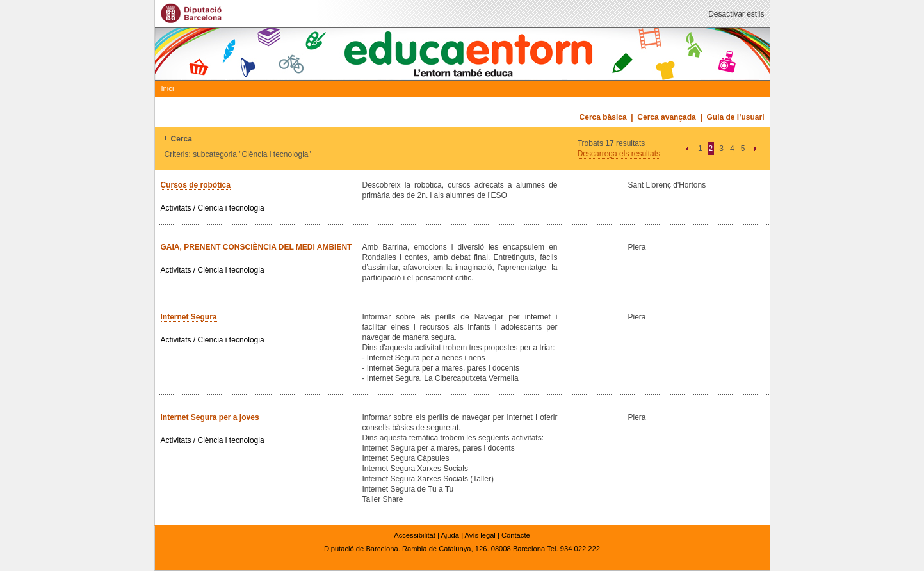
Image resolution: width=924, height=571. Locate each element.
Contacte (516, 535)
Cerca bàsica (603, 117)
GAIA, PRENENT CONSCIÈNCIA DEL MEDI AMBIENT (256, 247)
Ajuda (450, 535)
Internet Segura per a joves (210, 417)
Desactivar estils (736, 14)
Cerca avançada (666, 117)
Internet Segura (189, 317)
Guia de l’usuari (735, 117)
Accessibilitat (415, 535)
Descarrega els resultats (619, 154)
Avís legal (480, 535)
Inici (168, 88)
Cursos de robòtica (196, 185)
